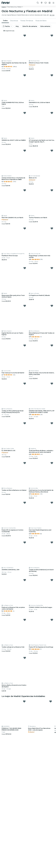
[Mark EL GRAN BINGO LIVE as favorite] (25, 423)
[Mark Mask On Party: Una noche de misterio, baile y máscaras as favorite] (52, 345)
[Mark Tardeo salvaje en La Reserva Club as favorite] (25, 620)
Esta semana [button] (45, 26)
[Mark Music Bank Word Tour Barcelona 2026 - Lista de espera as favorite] (51, 701)
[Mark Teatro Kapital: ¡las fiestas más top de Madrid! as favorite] (25, 36)
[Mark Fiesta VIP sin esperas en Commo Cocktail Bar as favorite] (25, 503)
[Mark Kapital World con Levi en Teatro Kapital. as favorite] (25, 306)
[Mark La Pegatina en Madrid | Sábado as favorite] (52, 268)
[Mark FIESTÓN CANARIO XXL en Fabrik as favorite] (25, 190)
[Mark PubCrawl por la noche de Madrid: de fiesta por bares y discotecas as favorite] (52, 463)
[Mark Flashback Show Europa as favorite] (25, 228)
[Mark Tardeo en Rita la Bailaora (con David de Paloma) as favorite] (52, 542)
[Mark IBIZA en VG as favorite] (52, 151)
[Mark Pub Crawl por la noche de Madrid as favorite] (25, 345)
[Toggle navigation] (53, 3)
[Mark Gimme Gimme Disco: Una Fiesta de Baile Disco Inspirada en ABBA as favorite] (25, 151)
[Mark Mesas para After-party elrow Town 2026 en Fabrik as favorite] (25, 268)
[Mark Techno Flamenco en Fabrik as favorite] (52, 190)
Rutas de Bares (41, 21)
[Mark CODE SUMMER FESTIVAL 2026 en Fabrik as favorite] (25, 75)
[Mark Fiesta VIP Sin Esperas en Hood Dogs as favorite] (52, 620)
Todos (5, 21)
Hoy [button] (17, 26)
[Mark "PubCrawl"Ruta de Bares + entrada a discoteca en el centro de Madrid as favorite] (52, 423)
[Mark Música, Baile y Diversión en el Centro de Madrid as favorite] (25, 658)
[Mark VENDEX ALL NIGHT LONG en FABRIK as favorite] (25, 113)
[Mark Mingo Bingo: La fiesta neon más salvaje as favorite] (52, 228)
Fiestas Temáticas (27, 21)
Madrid (4, 7)
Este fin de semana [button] (30, 26)
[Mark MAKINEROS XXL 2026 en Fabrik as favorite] (52, 75)
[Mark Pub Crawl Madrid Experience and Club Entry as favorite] (52, 503)
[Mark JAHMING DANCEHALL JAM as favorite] (25, 542)
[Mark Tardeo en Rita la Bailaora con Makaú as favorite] (25, 463)
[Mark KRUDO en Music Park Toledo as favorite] (52, 36)
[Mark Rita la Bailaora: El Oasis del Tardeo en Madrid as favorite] (52, 306)
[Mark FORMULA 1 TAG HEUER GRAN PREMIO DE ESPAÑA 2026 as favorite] (24, 701)
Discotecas (14, 21)
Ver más (52, 15)
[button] (15, 7)
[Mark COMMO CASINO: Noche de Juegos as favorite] (52, 580)
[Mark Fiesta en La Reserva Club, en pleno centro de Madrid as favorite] (25, 580)
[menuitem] (5, 21)
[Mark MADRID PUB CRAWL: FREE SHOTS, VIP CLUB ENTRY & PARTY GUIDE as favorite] (52, 384)
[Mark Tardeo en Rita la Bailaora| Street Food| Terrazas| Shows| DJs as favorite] (25, 384)
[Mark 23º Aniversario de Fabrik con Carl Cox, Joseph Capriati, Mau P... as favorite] (52, 113)
